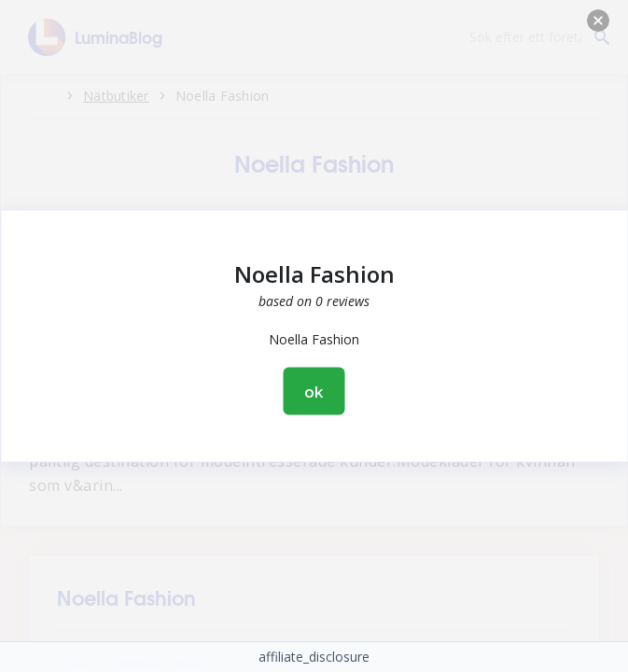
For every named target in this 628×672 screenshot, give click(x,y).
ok (314, 392)
